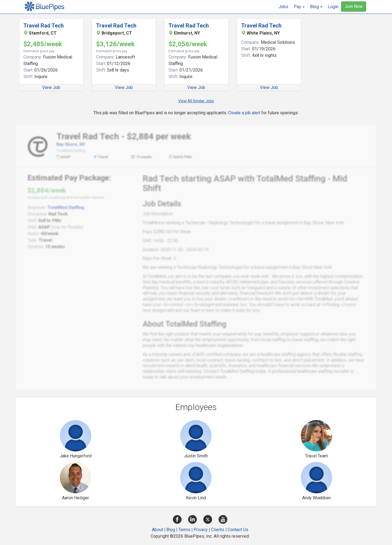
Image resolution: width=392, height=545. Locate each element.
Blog (171, 530)
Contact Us (238, 530)
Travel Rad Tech (44, 26)
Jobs (283, 7)
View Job (51, 87)
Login (333, 7)
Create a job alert (244, 113)
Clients (218, 530)
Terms (184, 530)
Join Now (354, 6)
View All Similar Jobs (196, 101)
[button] (299, 7)
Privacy (201, 530)
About (157, 530)
